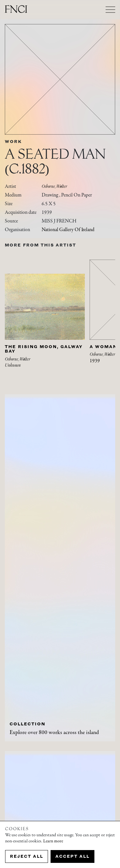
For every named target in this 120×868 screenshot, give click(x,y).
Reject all (27, 856)
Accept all (72, 856)
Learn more (53, 841)
